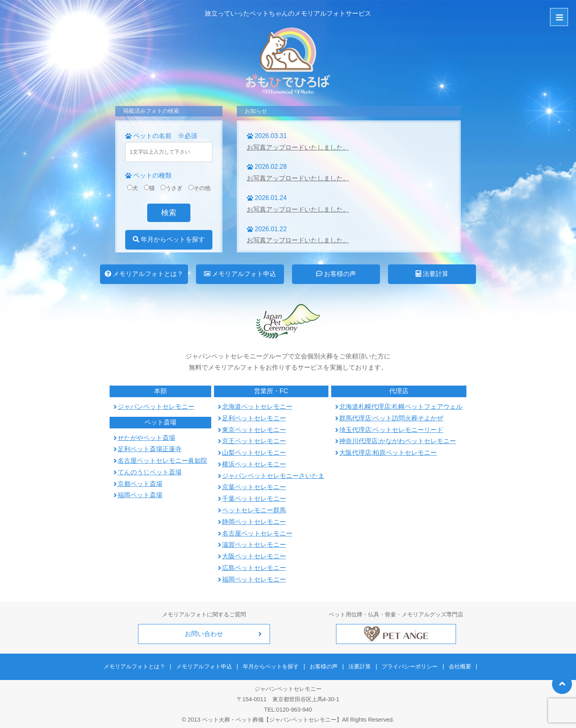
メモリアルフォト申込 (240, 274)
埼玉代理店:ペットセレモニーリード (391, 430)
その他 (199, 188)
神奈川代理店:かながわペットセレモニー (398, 441)
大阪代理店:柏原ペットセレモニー (388, 453)
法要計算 (432, 274)
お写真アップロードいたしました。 (298, 147)
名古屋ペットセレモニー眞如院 (162, 461)
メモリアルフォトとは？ (144, 274)
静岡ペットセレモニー (254, 522)
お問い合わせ (204, 634)
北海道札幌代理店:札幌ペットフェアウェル (401, 407)
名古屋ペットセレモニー (257, 533)
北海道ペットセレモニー (257, 407)
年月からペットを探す (169, 239)
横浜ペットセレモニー (254, 464)
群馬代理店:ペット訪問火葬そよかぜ (391, 418)
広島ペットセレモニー (254, 568)
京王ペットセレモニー (254, 441)
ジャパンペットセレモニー (156, 407)
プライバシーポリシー (407, 665)
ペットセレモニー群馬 (254, 510)
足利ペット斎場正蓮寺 (150, 449)
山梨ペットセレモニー (254, 453)
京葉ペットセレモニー (254, 487)
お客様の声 (336, 274)
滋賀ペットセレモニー (254, 545)
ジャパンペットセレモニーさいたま (273, 476)
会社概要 (456, 665)
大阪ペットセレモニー (254, 556)
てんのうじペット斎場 (150, 472)
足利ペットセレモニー (254, 418)
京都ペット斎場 (140, 484)
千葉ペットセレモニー (254, 499)
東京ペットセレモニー (254, 430)
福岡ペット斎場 (140, 495)
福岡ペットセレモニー (254, 579)
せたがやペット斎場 (146, 438)
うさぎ (171, 188)
